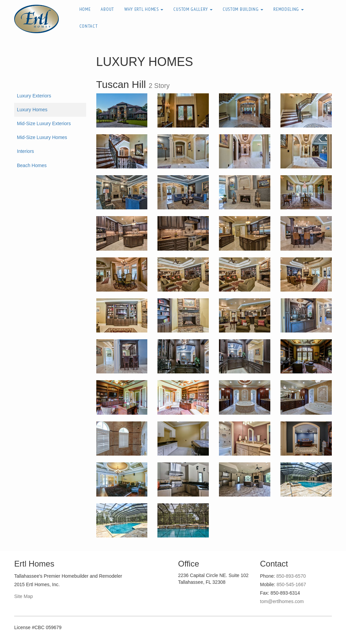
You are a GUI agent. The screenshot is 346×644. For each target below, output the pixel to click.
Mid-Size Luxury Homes (42, 137)
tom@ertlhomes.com (282, 601)
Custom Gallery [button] (193, 9)
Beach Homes (32, 165)
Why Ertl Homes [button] (144, 9)
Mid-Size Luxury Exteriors (44, 123)
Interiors (26, 151)
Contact (89, 26)
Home (85, 9)
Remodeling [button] (289, 9)
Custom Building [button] (243, 9)
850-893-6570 (291, 576)
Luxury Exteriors (34, 96)
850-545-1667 (291, 584)
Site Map (23, 596)
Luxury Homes (32, 110)
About (107, 9)
